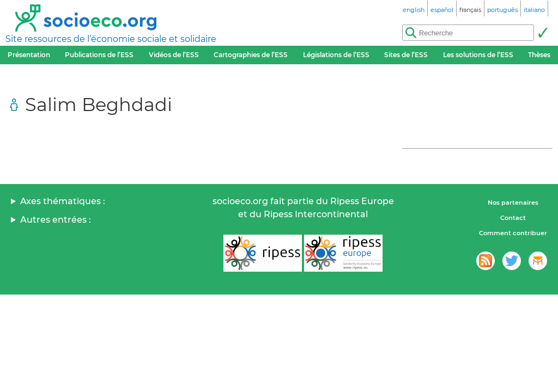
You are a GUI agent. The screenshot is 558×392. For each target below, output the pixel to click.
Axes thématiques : (63, 201)
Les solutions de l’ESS (478, 55)
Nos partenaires (513, 203)
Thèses (539, 55)
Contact (513, 218)
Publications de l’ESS (99, 55)
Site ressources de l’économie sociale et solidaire (111, 39)
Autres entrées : (56, 220)
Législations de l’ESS (336, 55)
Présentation (29, 55)
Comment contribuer (513, 233)
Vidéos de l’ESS (174, 55)
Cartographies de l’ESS (251, 55)
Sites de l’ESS (406, 55)
